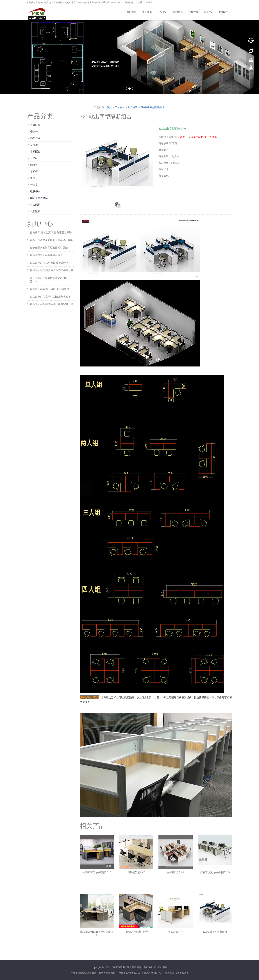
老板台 (34, 165)
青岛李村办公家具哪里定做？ (46, 255)
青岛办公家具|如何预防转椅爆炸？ (49, 263)
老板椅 (34, 171)
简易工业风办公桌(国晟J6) (215, 872)
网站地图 (169, 973)
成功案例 (35, 211)
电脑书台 (35, 191)
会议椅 (34, 132)
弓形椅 (34, 158)
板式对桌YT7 (176, 932)
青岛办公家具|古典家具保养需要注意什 (52, 270)
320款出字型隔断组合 (153, 107)
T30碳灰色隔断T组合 (136, 932)
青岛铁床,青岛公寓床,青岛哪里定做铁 (51, 232)
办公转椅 (35, 125)
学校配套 (35, 151)
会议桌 (34, 185)
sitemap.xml (182, 973)
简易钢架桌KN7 (136, 872)
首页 (109, 107)
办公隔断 (133, 107)
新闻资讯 (178, 12)
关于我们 (147, 12)
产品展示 (162, 12)
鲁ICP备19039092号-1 (156, 967)
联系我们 (224, 12)
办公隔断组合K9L (175, 872)
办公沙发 (35, 138)
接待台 (34, 178)
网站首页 (131, 12)
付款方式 (193, 12)
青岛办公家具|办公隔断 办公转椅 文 (50, 289)
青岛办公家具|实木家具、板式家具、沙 (52, 304)
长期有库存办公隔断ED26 (97, 872)
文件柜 (34, 145)
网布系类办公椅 (39, 198)
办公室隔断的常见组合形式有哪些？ (50, 248)
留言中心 (209, 12)
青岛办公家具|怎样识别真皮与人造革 (50, 297)
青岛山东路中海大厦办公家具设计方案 (51, 240)
